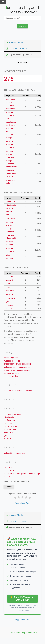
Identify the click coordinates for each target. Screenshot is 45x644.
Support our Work (22, 503)
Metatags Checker (15, 42)
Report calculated (18, 481)
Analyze (22, 26)
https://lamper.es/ (22, 62)
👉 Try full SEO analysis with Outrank (22, 599)
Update (9, 487)
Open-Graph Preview (16, 48)
